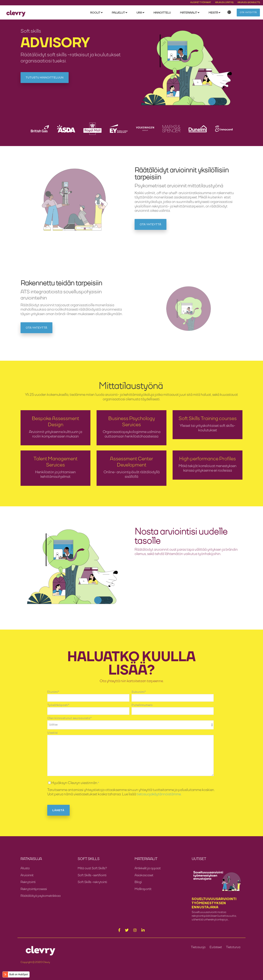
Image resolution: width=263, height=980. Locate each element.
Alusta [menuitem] (25, 868)
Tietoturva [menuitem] (233, 947)
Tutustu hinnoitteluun (45, 78)
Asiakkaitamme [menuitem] (219, 42)
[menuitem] (106, 16)
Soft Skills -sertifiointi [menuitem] (92, 875)
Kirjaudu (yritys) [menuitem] (224, 2)
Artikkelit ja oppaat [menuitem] (148, 868)
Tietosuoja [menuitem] (198, 947)
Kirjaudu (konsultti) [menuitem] (249, 2)
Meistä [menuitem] (210, 16)
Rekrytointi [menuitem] (28, 882)
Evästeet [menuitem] (216, 947)
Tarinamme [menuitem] (217, 26)
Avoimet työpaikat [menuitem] (201, 2)
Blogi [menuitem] (187, 26)
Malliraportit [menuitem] (194, 42)
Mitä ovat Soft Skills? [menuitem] (92, 868)
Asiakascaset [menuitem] (193, 34)
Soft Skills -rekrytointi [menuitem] (92, 882)
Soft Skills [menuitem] (191, 58)
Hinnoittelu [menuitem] (164, 16)
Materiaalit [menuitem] (188, 16)
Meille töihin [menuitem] (218, 34)
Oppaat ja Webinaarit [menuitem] (199, 50)
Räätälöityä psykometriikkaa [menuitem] (41, 896)
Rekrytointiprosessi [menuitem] (34, 889)
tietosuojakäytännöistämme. (159, 794)
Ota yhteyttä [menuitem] (218, 50)
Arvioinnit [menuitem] (27, 875)
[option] (40, 128)
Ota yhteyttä (246, 13)
